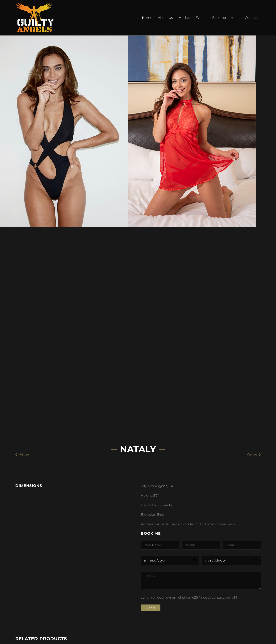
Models (184, 18)
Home (147, 18)
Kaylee (252, 454)
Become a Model (226, 18)
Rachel (24, 454)
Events (201, 18)
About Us (165, 18)
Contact (251, 18)
